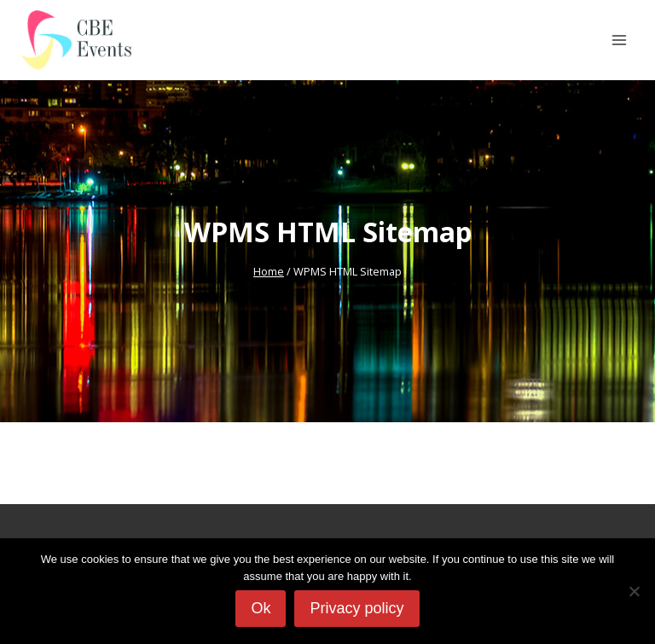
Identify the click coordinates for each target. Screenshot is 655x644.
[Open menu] (619, 40)
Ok (261, 608)
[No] (634, 591)
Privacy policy (356, 608)
